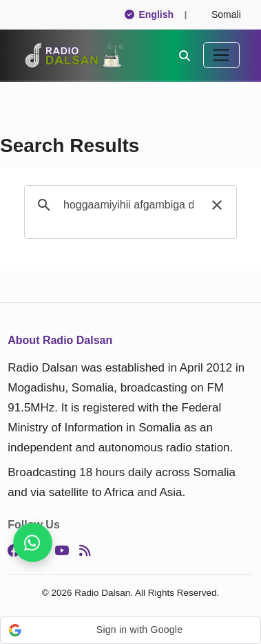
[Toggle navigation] (221, 55)
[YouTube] (62, 551)
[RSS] (85, 551)
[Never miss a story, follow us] (33, 543)
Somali (220, 14)
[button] (217, 205)
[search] (128, 205)
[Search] (185, 55)
